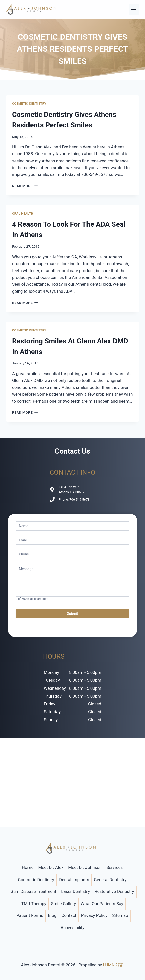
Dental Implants (74, 880)
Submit (72, 614)
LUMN (114, 965)
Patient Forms (30, 915)
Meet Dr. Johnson (85, 867)
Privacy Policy (94, 915)
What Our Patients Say (102, 904)
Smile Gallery (64, 904)
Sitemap (120, 915)
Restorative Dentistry (114, 891)
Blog (52, 915)
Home (28, 867)
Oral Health (23, 214)
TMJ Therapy (34, 904)
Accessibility (72, 928)
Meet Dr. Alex (51, 867)
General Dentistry (110, 880)
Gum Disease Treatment (33, 891)
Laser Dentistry (75, 891)
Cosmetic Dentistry (29, 104)
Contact (69, 915)
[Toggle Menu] (134, 9)
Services (114, 867)
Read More (25, 186)
